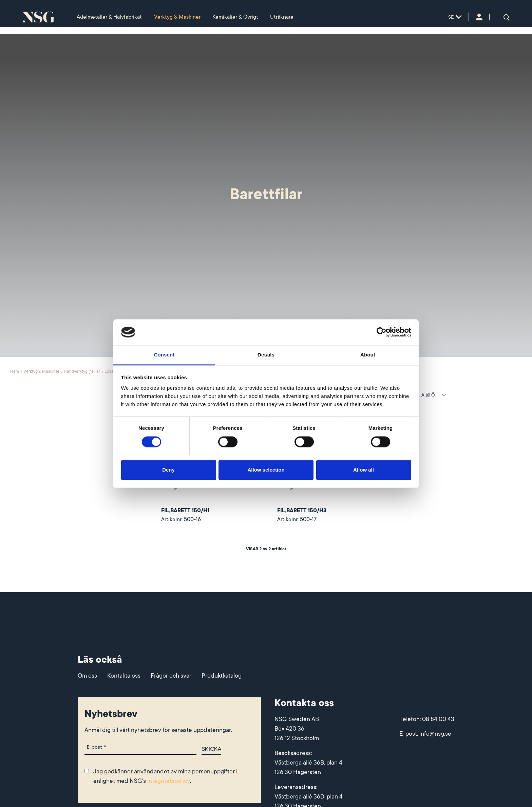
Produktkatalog (222, 677)
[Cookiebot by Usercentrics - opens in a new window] (382, 332)
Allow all (364, 470)
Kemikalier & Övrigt (235, 17)
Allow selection (266, 470)
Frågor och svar (171, 677)
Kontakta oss (124, 677)
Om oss (87, 677)
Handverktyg (76, 372)
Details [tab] (266, 355)
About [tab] (368, 355)
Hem (15, 372)
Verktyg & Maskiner (177, 17)
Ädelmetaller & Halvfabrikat (109, 17)
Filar (97, 372)
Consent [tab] (164, 355)
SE (455, 17)
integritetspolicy (169, 782)
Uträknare (282, 17)
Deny (168, 470)
